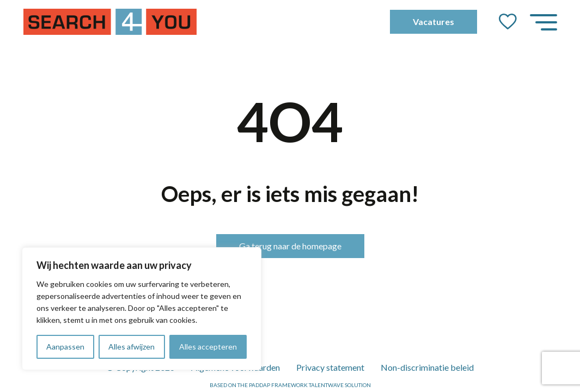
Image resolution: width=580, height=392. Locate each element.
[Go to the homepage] (110, 22)
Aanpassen (65, 347)
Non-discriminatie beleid (427, 367)
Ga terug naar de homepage (290, 246)
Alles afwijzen (132, 347)
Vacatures (434, 22)
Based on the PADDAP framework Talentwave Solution (290, 385)
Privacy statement (330, 367)
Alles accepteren (208, 347)
